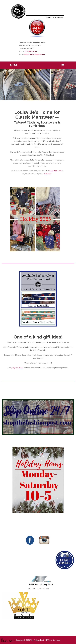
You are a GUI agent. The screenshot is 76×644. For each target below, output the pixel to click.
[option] (38, 85)
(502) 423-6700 (31, 51)
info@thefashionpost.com (35, 54)
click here (48, 174)
